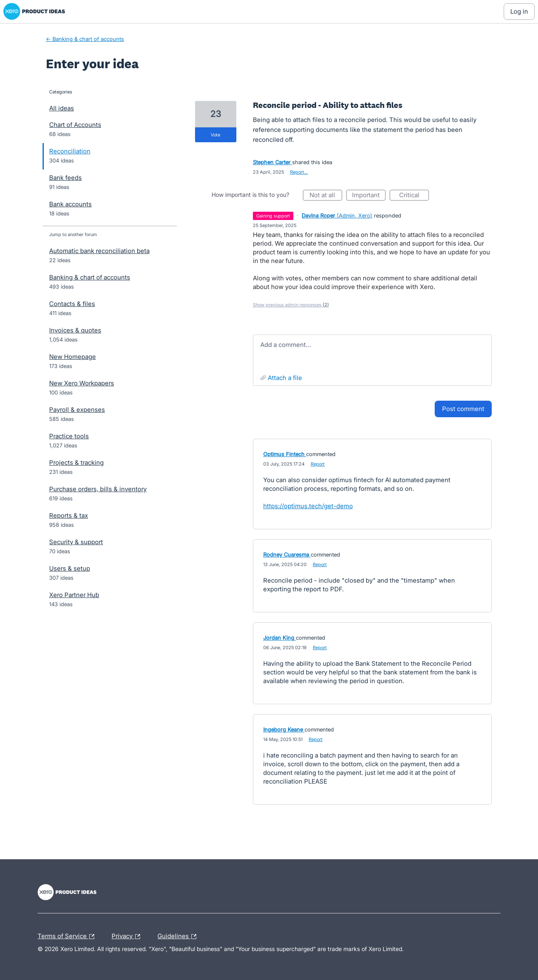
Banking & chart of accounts (90, 277)
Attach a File (285, 378)
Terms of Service (68, 937)
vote (215, 135)
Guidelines (179, 937)
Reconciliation (70, 151)
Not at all (326, 196)
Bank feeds (65, 178)
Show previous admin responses (291, 305)
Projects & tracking (76, 463)
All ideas (62, 108)
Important (369, 196)
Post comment (463, 409)
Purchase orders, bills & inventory (98, 489)
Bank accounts (70, 204)
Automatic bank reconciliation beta (99, 251)
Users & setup (70, 568)
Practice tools (69, 436)
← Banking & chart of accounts (85, 39)
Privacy (128, 937)
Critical (414, 196)
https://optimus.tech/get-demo (308, 506)
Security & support (76, 542)
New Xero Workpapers (82, 383)
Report (318, 464)
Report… (299, 172)
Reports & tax (69, 515)
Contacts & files (72, 304)
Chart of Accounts (75, 125)
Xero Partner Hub (74, 595)
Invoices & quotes (75, 330)
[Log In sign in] (519, 12)
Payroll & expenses (77, 410)
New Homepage (73, 357)
